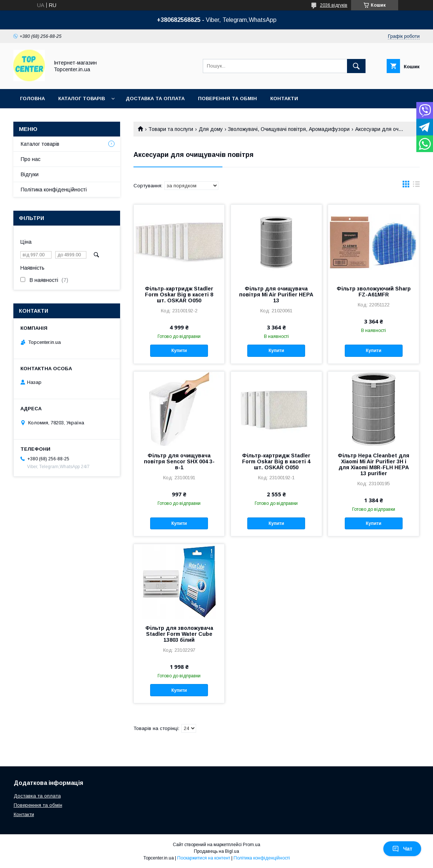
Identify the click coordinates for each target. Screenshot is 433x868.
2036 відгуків (334, 5)
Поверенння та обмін (38, 805)
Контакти (284, 98)
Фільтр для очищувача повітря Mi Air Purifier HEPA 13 (276, 295)
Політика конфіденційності (54, 190)
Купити (179, 351)
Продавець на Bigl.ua (216, 851)
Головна (32, 98)
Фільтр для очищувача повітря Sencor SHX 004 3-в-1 (179, 461)
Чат (402, 849)
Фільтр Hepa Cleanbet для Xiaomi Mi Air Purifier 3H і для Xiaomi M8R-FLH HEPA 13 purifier (373, 464)
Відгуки (30, 174)
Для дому (211, 129)
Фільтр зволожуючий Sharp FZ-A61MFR (374, 292)
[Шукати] (356, 66)
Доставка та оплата (155, 98)
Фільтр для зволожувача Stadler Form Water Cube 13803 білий (179, 634)
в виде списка (416, 186)
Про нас (31, 159)
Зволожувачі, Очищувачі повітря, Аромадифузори (289, 129)
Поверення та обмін (227, 98)
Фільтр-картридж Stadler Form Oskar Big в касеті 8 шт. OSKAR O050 (179, 295)
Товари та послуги (171, 129)
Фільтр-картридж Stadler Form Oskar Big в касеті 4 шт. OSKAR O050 (276, 461)
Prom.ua (252, 845)
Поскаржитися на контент (204, 858)
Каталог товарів (82, 98)
